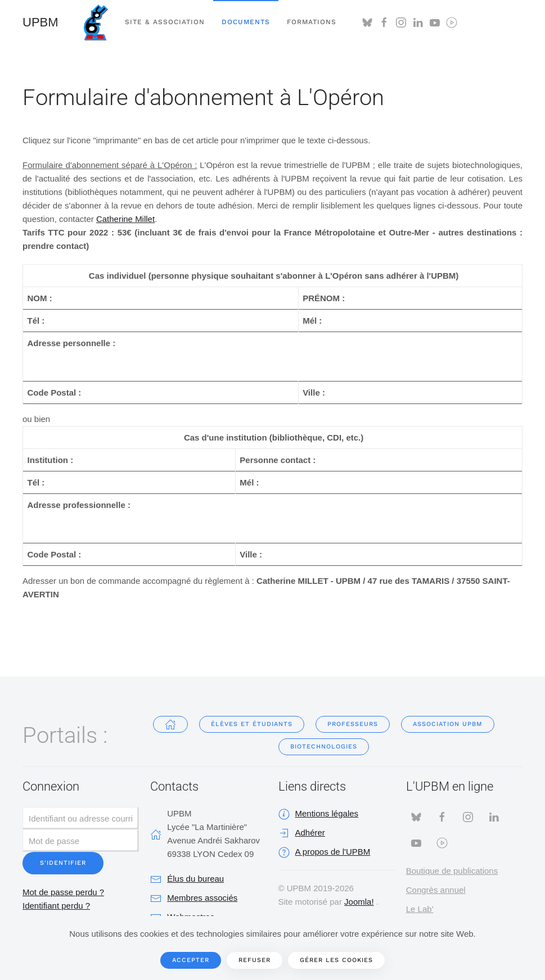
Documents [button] (246, 22)
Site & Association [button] (165, 22)
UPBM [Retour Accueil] (40, 22)
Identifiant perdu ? (56, 906)
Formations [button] (312, 22)
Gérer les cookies (336, 960)
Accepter (191, 960)
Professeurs (353, 724)
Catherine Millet (125, 219)
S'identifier (63, 863)
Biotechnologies (324, 747)
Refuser (255, 960)
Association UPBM (448, 724)
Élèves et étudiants (252, 724)
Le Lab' (420, 909)
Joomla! (359, 902)
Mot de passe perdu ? (63, 892)
